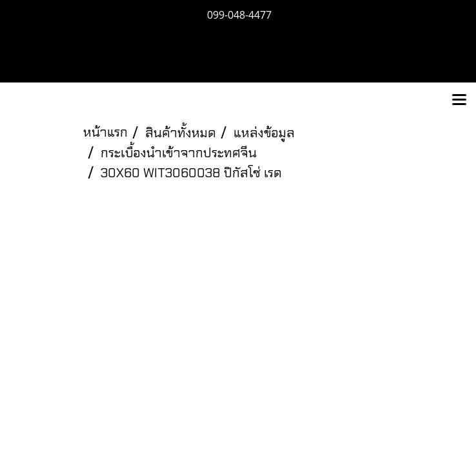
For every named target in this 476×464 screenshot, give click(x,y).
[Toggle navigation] (459, 101)
